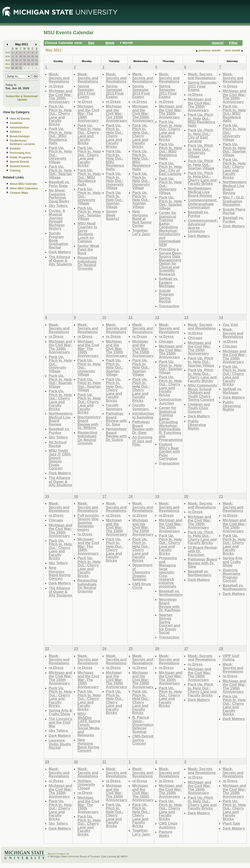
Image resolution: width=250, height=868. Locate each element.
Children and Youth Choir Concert (199, 408)
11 (25, 56)
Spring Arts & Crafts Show (60, 712)
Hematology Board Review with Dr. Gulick (116, 434)
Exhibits (15, 149)
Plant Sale (231, 823)
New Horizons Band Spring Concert (60, 573)
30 (17, 68)
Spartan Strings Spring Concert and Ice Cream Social (169, 624)
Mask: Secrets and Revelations (59, 78)
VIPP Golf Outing (231, 658)
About (51, 854)
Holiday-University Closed (86, 784)
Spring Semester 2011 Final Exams (86, 92)
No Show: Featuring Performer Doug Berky (59, 196)
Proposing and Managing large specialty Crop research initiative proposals (168, 572)
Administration (19, 128)
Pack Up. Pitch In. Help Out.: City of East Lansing (170, 169)
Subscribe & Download (22, 96)
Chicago (166, 341)
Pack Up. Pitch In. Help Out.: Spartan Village (60, 172)
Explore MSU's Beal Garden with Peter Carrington (169, 451)
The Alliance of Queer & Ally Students (60, 260)
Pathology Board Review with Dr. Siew (116, 419)
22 (13, 64)
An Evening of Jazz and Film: (142, 441)
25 (25, 64)
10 (20, 56)
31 (20, 68)
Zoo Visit (230, 325)
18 (25, 60)
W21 (8, 64)
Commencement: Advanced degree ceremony (203, 226)
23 (17, 64)
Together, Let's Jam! (141, 232)
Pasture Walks (165, 834)
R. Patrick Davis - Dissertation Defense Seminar (143, 725)
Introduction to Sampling (143, 415)
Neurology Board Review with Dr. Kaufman (169, 605)
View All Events (20, 119)
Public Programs (21, 157)
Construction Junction (170, 401)
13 (32, 56)
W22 (8, 68)
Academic (16, 123)
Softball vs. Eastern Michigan (168, 282)
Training (15, 171)
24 (20, 64)
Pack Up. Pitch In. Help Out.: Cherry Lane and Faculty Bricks (60, 115)
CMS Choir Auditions (168, 825)
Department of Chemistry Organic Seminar (142, 572)
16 (17, 60)
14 (37, 56)
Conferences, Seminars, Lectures (22, 142)
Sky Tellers (58, 206)
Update (22, 100)
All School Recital (58, 444)
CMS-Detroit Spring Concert (143, 740)
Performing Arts (20, 153)
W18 (8, 52)
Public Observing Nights (197, 425)
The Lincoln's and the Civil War (60, 722)
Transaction (169, 306)
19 (29, 60)
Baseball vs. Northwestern (171, 593)
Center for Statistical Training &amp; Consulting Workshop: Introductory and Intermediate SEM (170, 229)
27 (32, 64)
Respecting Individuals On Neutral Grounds (87, 263)
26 (29, 64)
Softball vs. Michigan (232, 391)
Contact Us (63, 854)
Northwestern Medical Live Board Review (200, 192)
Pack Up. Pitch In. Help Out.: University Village (115, 181)
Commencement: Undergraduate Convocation (203, 204)
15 (13, 60)
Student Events (20, 166)
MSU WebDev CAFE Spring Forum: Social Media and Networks (89, 724)
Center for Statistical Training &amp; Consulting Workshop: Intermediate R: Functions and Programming (171, 424)
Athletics (16, 132)
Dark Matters (60, 252)
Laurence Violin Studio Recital (60, 744)
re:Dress (56, 86)
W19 (8, 56)
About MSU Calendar (23, 184)
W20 (8, 60)
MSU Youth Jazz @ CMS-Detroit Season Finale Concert (60, 459)
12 (29, 56)
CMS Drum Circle (142, 586)
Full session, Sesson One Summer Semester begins (89, 522)
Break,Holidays (20, 136)
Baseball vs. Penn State (59, 184)
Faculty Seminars (114, 407)
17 (20, 60)
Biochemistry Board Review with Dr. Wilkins (89, 422)
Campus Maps (19, 193)
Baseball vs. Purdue (198, 214)
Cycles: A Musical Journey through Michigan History (57, 220)
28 (37, 64)
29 (13, 68)
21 (37, 60)
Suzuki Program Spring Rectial (166, 296)
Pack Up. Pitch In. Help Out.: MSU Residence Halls (60, 136)
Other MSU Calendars (24, 188)
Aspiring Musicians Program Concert (231, 575)
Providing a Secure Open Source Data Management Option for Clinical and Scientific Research (170, 262)
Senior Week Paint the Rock (88, 249)
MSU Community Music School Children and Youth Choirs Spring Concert (202, 392)
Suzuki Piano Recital (234, 211)
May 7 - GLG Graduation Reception (233, 201)
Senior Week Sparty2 (113, 215)
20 (32, 60)
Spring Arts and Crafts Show (232, 562)
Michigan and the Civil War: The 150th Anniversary (60, 96)
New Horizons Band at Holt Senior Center (142, 218)
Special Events (19, 162)
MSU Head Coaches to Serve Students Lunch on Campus (87, 232)
